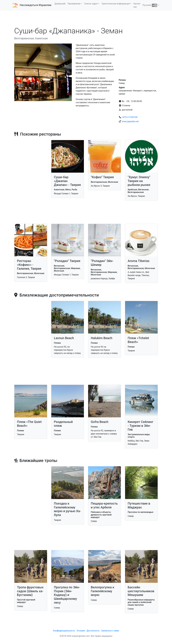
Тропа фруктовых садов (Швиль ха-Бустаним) (30, 591)
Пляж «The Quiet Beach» (29, 424)
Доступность (93, 631)
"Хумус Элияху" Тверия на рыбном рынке (139, 181)
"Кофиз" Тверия (102, 177)
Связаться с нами (110, 631)
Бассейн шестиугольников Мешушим (141, 591)
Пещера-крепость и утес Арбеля (104, 505)
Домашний (60, 4)
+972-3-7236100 (130, 117)
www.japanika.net (130, 121)
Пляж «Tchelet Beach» (138, 340)
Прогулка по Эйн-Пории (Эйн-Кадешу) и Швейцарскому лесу (67, 595)
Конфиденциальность (64, 631)
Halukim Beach (102, 338)
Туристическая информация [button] (116, 4)
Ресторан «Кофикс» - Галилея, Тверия (29, 265)
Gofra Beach (100, 422)
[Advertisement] (86, 18)
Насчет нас (137, 5)
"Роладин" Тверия (67, 261)
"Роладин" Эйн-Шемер (102, 263)
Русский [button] (150, 5)
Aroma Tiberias (139, 261)
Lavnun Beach (64, 338)
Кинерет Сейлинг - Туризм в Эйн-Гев (141, 426)
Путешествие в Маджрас (139, 505)
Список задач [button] (91, 4)
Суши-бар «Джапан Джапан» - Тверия (67, 181)
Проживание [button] (74, 4)
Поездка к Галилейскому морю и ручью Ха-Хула (68, 509)
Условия (81, 631)
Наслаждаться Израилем (35, 5)
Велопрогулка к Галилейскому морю (103, 591)
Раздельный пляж (63, 424)
